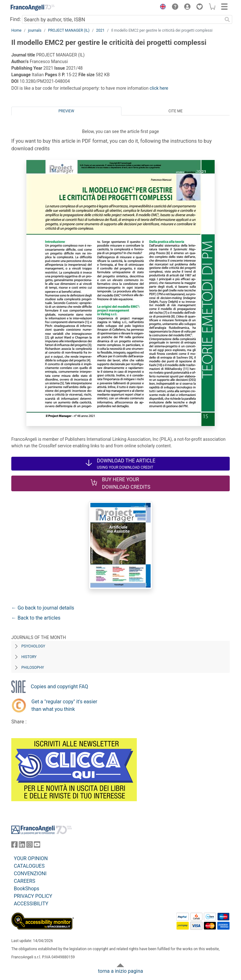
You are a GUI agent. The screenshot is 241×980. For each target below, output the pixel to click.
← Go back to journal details (43, 608)
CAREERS (24, 881)
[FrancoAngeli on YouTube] (37, 846)
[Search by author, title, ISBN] (122, 19)
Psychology (33, 646)
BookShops (27, 889)
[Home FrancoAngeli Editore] (33, 8)
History (29, 657)
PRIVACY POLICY (33, 896)
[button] (161, 8)
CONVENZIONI (30, 873)
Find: (15, 19)
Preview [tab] (66, 111)
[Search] (227, 19)
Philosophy (33, 668)
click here (159, 88)
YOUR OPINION (31, 858)
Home (16, 30)
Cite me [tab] (176, 111)
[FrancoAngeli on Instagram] (29, 846)
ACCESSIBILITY (31, 904)
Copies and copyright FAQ (59, 687)
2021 (100, 30)
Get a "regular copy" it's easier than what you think (64, 705)
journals (35, 30)
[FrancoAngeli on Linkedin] (22, 846)
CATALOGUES (29, 866)
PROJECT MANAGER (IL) (69, 30)
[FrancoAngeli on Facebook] (14, 846)
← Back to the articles (36, 618)
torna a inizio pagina (120, 971)
